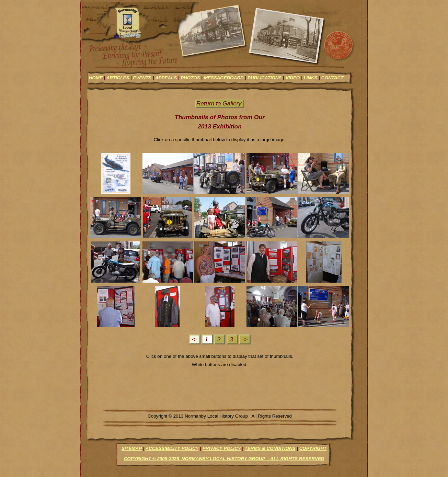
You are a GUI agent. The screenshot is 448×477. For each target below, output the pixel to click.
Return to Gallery (220, 103)
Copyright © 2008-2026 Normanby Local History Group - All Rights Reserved (224, 459)
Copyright (313, 448)
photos (190, 78)
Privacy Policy (222, 448)
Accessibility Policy (172, 448)
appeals (166, 78)
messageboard (224, 78)
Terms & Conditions (270, 448)
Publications (265, 78)
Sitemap (132, 448)
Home (96, 78)
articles (118, 78)
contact (332, 78)
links (310, 78)
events (142, 78)
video (293, 78)
